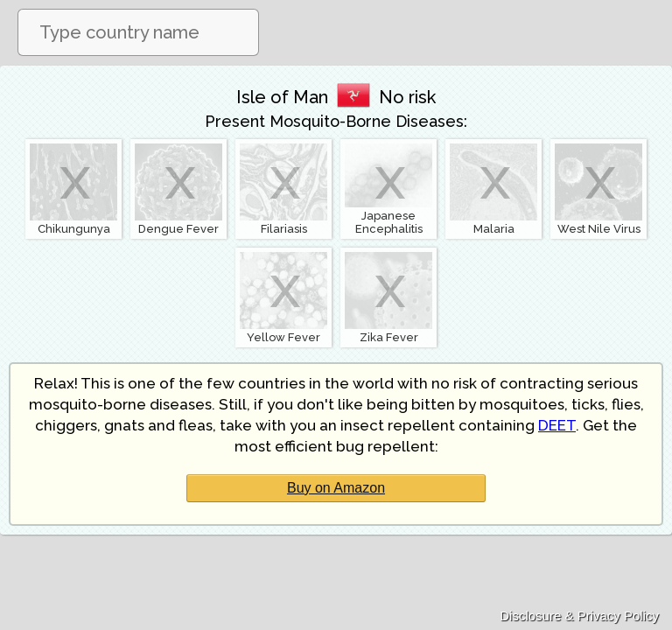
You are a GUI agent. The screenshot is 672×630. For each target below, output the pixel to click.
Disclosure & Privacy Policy (579, 616)
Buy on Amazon (336, 488)
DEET (557, 425)
